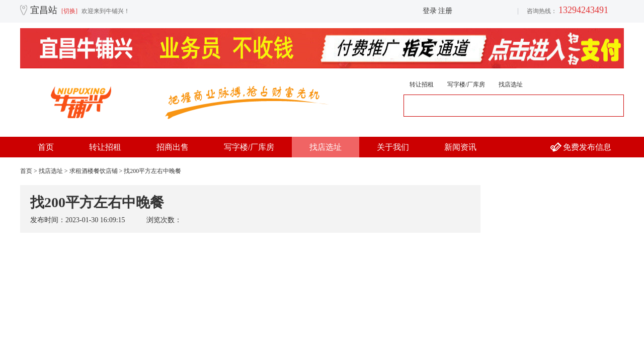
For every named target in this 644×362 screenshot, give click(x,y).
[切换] (69, 11)
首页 (46, 147)
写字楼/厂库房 (466, 84)
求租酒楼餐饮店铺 (94, 171)
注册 (445, 11)
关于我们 (393, 147)
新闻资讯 (460, 147)
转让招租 (422, 84)
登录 (430, 11)
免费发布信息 (587, 147)
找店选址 (511, 84)
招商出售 (173, 147)
